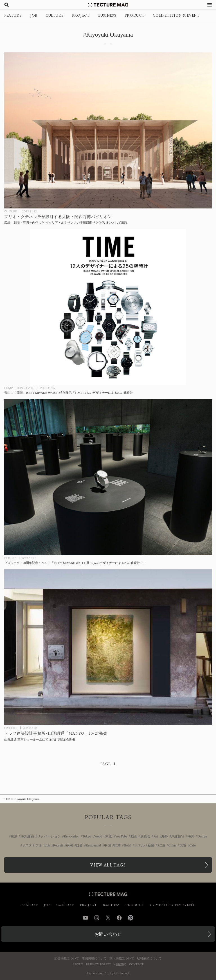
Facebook (119, 918)
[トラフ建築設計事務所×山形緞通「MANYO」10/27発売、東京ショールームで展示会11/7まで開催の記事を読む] (108, 647)
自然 (79, 845)
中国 (107, 845)
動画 (134, 836)
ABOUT (78, 964)
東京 (14, 836)
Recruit (58, 845)
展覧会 (145, 836)
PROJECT (81, 15)
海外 (165, 836)
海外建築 (27, 836)
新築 (151, 845)
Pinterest (130, 918)
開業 (117, 845)
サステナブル (32, 845)
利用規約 (120, 964)
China (173, 845)
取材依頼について (149, 958)
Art (156, 836)
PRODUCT (134, 15)
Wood (98, 836)
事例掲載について (94, 958)
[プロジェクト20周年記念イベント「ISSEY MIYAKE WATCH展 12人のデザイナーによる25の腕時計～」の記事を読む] (108, 477)
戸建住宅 (178, 836)
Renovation (72, 836)
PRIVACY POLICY (99, 964)
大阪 (183, 845)
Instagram (97, 918)
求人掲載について (122, 958)
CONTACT (136, 964)
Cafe (193, 845)
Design (202, 836)
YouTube (121, 836)
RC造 (161, 845)
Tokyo (87, 836)
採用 (69, 845)
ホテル (139, 845)
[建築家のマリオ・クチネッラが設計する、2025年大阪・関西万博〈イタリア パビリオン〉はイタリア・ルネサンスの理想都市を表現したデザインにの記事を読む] (108, 130)
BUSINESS (107, 15)
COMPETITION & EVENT (176, 15)
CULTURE (55, 15)
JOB (34, 15)
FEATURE (13, 15)
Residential (93, 845)
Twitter (108, 918)
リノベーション (49, 836)
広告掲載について (67, 958)
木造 (109, 836)
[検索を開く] (6, 5)
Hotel (128, 845)
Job (48, 845)
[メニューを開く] (210, 5)
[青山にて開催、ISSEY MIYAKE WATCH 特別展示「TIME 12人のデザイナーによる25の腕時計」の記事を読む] (108, 307)
